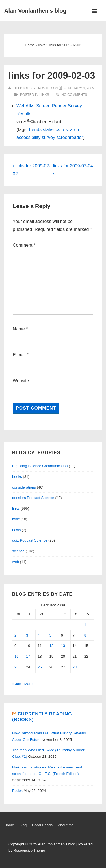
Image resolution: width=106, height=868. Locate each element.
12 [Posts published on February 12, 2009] (51, 646)
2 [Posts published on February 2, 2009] (15, 635)
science (18, 551)
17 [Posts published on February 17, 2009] (28, 656)
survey (48, 137)
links (44, 95)
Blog (23, 825)
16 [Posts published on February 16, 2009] (16, 656)
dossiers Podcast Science (33, 498)
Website (21, 381)
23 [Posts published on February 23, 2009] (16, 667)
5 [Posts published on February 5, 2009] (50, 635)
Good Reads (42, 825)
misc (16, 519)
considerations (24, 487)
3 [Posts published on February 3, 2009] (27, 635)
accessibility (28, 137)
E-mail (19, 355)
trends (35, 130)
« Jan (17, 684)
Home (9, 825)
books (17, 477)
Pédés (17, 791)
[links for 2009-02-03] (79, 88)
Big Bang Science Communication (40, 466)
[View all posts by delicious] (20, 88)
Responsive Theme (29, 850)
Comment (24, 245)
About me (66, 825)
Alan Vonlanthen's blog (35, 11)
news (16, 530)
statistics (51, 130)
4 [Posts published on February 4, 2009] (39, 635)
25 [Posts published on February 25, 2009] (40, 667)
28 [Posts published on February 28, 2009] (75, 667)
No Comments (74, 95)
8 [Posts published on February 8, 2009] (85, 635)
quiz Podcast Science (30, 540)
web (16, 562)
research (70, 130)
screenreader (70, 137)
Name (19, 329)
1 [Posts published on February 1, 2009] (85, 625)
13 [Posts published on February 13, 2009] (63, 646)
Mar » (29, 684)
